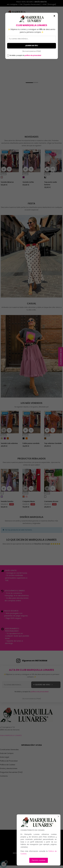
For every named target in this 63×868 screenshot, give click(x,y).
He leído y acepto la (25, 55)
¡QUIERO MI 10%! (32, 46)
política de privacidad (33, 55)
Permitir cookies (39, 860)
